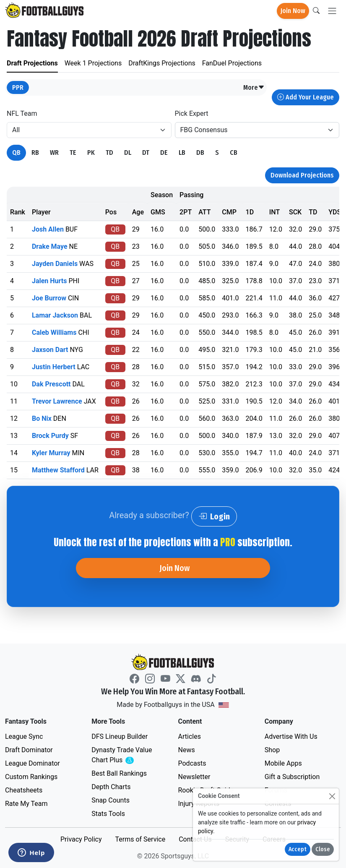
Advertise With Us (291, 736)
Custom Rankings (31, 777)
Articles (190, 736)
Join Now (293, 11)
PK (91, 152)
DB (200, 152)
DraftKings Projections (162, 63)
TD (109, 152)
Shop (272, 750)
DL (128, 152)
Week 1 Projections (93, 63)
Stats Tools (108, 814)
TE (73, 152)
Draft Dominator (29, 750)
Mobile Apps (283, 763)
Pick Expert (192, 113)
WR (54, 152)
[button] (254, 88)
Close (323, 849)
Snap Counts (111, 800)
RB (35, 152)
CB (234, 152)
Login (214, 516)
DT (146, 152)
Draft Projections (32, 63)
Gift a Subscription (292, 777)
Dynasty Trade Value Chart (123, 755)
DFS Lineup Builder (120, 736)
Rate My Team (26, 804)
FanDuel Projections (232, 63)
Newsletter (194, 777)
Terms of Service (140, 839)
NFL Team (22, 113)
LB (182, 152)
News (187, 750)
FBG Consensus (204, 130)
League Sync (24, 736)
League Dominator (33, 763)
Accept (298, 849)
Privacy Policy (81, 839)
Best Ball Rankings (119, 773)
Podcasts (192, 763)
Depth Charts (111, 787)
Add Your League (306, 97)
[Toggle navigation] (332, 11)
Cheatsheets (24, 790)
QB (16, 152)
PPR (18, 87)
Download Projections (302, 175)
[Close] (332, 796)
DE (164, 152)
